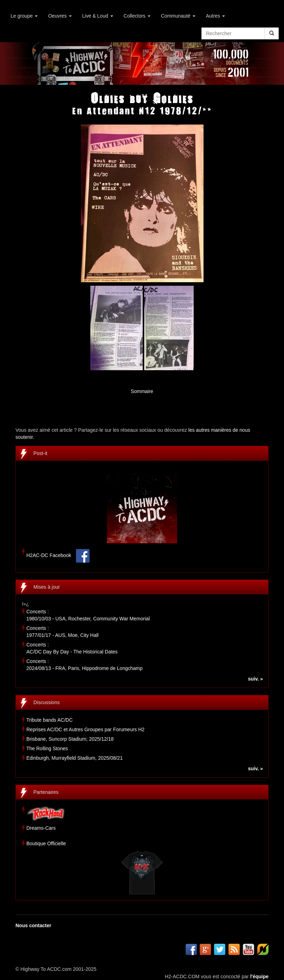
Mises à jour (47, 587)
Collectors (137, 16)
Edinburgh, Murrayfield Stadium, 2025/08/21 (75, 758)
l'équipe (259, 976)
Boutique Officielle (46, 843)
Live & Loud (98, 16)
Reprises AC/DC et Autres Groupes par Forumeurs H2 (85, 729)
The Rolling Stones (47, 748)
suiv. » (255, 679)
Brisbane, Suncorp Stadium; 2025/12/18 (70, 739)
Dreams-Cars (41, 828)
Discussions (47, 702)
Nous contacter (33, 925)
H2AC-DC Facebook (49, 556)
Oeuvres (60, 16)
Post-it (40, 453)
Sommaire (142, 391)
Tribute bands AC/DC (50, 720)
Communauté (178, 16)
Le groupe (24, 16)
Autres (215, 16)
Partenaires (46, 792)
